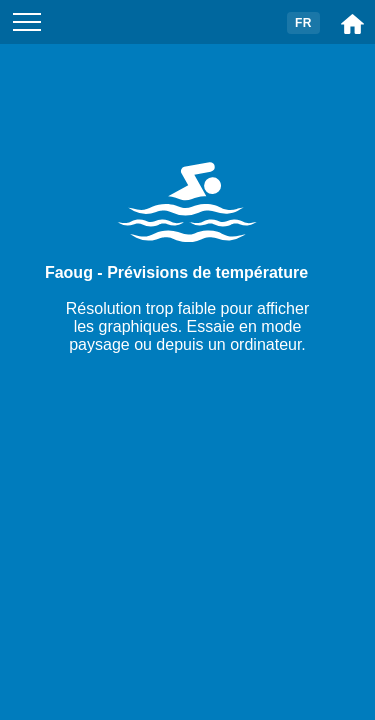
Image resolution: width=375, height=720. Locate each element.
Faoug (69, 272)
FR (303, 23)
